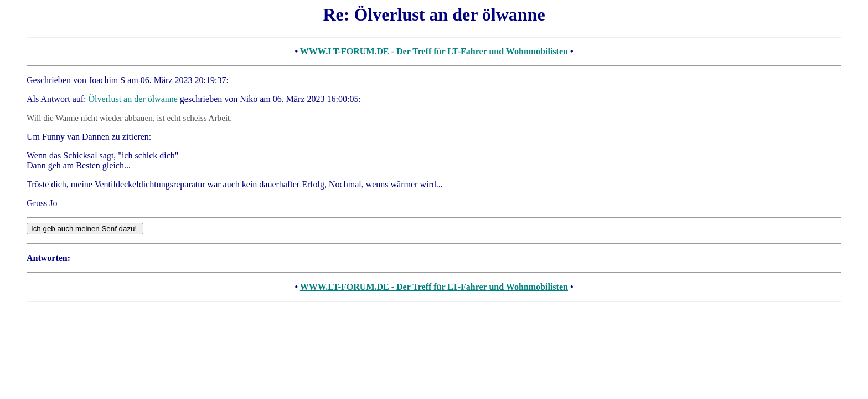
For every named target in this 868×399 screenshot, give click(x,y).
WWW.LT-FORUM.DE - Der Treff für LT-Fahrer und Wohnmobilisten (434, 51)
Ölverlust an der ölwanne (134, 99)
